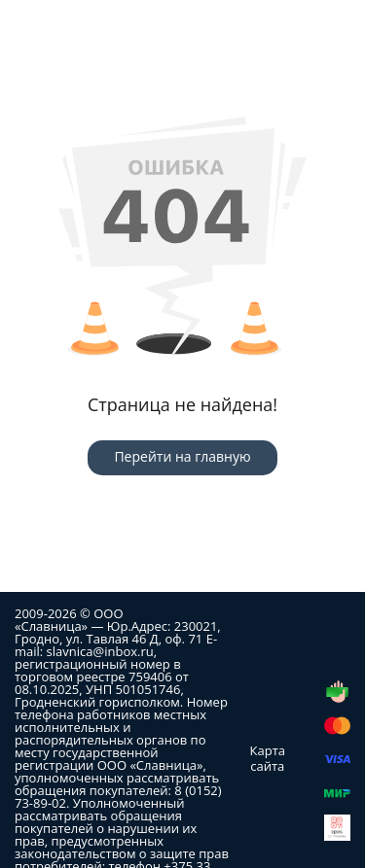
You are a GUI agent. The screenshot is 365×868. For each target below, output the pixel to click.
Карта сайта (268, 758)
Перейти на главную (182, 456)
